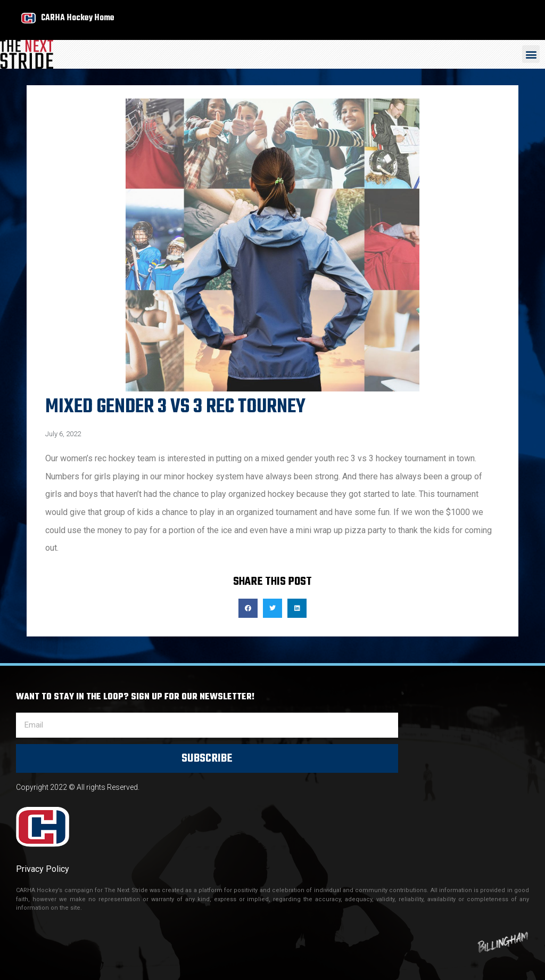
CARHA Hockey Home (78, 18)
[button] (531, 54)
